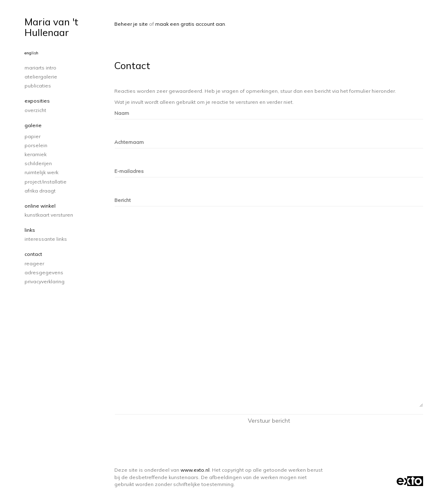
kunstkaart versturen (49, 215)
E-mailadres (129, 171)
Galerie (33, 125)
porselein (36, 145)
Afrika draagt (40, 191)
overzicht (35, 110)
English (31, 53)
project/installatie (46, 182)
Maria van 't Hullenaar (51, 27)
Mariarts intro (40, 68)
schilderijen (38, 163)
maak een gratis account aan (190, 24)
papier (32, 136)
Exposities (37, 101)
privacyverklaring (45, 281)
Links (30, 230)
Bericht (123, 200)
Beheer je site (131, 24)
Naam (122, 113)
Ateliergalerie (41, 77)
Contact (33, 254)
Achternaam (129, 142)
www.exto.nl (195, 470)
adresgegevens (44, 272)
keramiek (36, 154)
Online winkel (40, 206)
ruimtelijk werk (41, 172)
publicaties (38, 86)
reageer (34, 263)
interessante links (46, 239)
